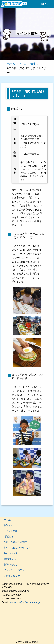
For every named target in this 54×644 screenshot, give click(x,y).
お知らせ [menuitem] (8, 525)
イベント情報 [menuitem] (11, 531)
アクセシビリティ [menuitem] (13, 576)
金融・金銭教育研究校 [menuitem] (15, 542)
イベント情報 (28, 64)
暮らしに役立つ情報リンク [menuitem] (18, 548)
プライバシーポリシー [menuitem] (15, 570)
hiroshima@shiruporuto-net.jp (25, 602)
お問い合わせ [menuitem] (11, 564)
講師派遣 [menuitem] (8, 537)
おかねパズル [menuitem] (11, 553)
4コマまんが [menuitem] (10, 559)
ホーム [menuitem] (7, 520)
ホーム (11, 64)
